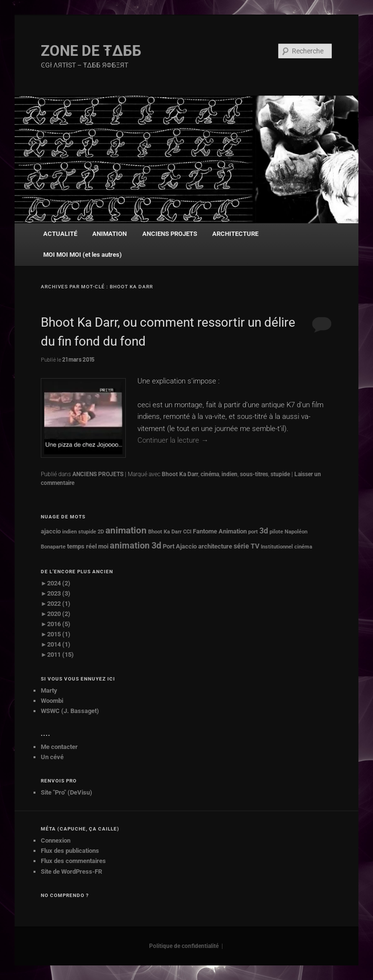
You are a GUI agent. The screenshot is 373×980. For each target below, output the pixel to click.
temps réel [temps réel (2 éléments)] (82, 546)
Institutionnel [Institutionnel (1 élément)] (277, 547)
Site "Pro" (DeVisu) (67, 792)
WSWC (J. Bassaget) (70, 711)
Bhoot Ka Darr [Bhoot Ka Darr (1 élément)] (165, 532)
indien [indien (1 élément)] (69, 532)
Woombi (52, 701)
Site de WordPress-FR (71, 872)
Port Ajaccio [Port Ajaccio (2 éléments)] (180, 546)
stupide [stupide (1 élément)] (87, 532)
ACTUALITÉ (60, 234)
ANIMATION (110, 234)
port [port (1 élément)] (253, 532)
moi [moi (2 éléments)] (103, 546)
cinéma (210, 474)
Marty (49, 690)
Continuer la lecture (173, 440)
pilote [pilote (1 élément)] (276, 532)
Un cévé (52, 757)
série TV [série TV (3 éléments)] (246, 546)
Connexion (56, 840)
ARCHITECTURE (235, 234)
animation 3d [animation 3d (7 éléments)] (136, 545)
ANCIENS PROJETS (170, 234)
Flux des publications (70, 851)
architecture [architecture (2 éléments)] (215, 546)
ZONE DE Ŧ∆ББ (91, 51)
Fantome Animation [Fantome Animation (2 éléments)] (220, 531)
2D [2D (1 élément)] (101, 532)
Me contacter (59, 747)
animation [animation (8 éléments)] (126, 531)
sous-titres (254, 474)
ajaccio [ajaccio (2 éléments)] (51, 531)
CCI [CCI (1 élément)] (187, 532)
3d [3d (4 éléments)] (264, 531)
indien (229, 474)
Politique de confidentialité (184, 946)
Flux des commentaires (73, 861)
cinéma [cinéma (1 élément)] (303, 547)
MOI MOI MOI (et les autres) (83, 255)
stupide (280, 474)
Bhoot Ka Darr (180, 474)
